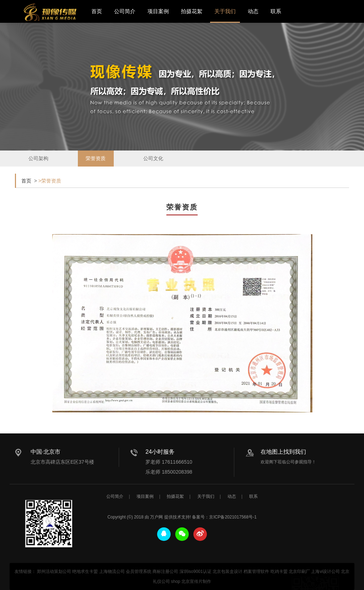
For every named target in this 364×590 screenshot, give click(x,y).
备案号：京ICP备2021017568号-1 (224, 585)
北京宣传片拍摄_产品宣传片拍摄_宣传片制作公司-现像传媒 (50, 12)
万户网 (156, 585)
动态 (253, 11)
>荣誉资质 (50, 181)
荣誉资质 (96, 167)
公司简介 (125, 11)
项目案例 (158, 11)
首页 (97, 11)
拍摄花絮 (192, 11)
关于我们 (225, 11)
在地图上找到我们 (283, 452)
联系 (276, 11)
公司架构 (38, 164)
